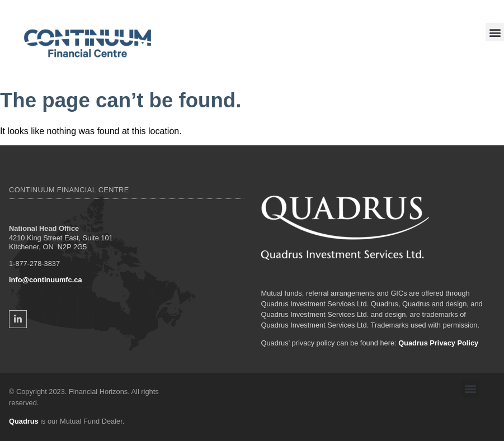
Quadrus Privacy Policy (438, 343)
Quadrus (24, 421)
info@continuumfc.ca (46, 280)
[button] (495, 32)
